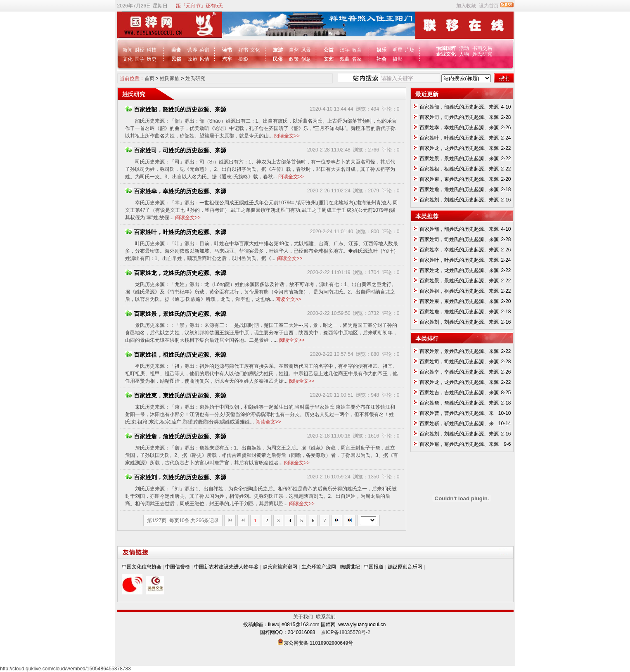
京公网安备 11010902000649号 (319, 643)
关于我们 (304, 617)
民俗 (176, 59)
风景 (306, 50)
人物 (464, 54)
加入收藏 (466, 6)
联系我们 (326, 617)
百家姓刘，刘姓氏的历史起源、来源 (176, 477)
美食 (176, 50)
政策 (192, 59)
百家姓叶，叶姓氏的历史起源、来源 (176, 232)
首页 (149, 78)
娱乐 (381, 50)
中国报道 (374, 567)
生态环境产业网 (319, 567)
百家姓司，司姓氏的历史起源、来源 (176, 150)
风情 (204, 59)
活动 (464, 48)
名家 (357, 59)
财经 (140, 50)
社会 (381, 59)
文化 (128, 59)
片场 (410, 50)
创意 (306, 59)
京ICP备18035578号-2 (346, 632)
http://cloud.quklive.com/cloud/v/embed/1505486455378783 (65, 669)
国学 (140, 59)
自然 (294, 50)
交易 (487, 48)
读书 (227, 50)
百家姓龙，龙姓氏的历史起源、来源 (176, 273)
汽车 (227, 59)
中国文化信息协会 (142, 567)
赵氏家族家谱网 (280, 567)
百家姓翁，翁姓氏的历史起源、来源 (459, 444)
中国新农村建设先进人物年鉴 (226, 567)
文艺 (329, 59)
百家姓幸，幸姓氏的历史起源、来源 (176, 191)
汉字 (345, 50)
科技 (152, 50)
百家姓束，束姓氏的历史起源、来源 (176, 395)
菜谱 (204, 50)
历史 (152, 59)
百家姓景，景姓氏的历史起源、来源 (176, 314)
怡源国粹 (446, 48)
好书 (243, 50)
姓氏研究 (482, 54)
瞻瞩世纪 (350, 567)
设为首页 (489, 6)
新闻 (128, 50)
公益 (329, 50)
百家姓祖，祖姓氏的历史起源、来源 (176, 355)
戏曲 (345, 59)
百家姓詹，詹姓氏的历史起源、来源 (176, 436)
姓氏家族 (170, 78)
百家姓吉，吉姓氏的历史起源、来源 (459, 393)
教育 (357, 50)
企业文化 (446, 54)
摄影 (243, 59)
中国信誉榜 (178, 567)
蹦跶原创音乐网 (405, 567)
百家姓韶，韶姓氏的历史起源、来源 (176, 109)
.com (314, 625)
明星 (398, 50)
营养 (192, 50)
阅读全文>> (287, 136)
